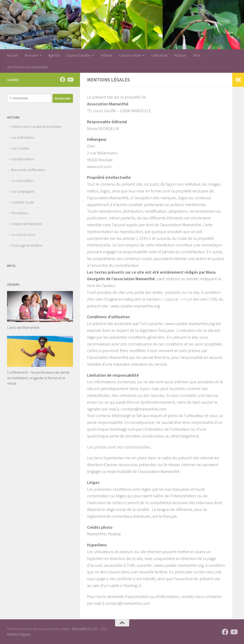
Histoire (106, 55)
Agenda (54, 55)
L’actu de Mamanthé (23, 327)
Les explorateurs (23, 159)
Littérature (159, 55)
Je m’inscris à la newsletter (27, 67)
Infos (197, 55)
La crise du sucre (23, 235)
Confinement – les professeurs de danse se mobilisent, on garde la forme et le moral (38, 378)
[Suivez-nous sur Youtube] (70, 80)
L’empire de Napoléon (27, 224)
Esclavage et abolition (27, 245)
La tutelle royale (23, 202)
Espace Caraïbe (79, 55)
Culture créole (130, 55)
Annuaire (31, 55)
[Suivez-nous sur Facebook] (63, 80)
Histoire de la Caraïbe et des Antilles (36, 127)
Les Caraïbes (20, 148)
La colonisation (22, 181)
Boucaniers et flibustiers (28, 170)
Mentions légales (19, 634)
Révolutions (20, 213)
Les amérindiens (23, 137)
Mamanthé (80, 629)
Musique (180, 55)
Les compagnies (23, 191)
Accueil (12, 55)
